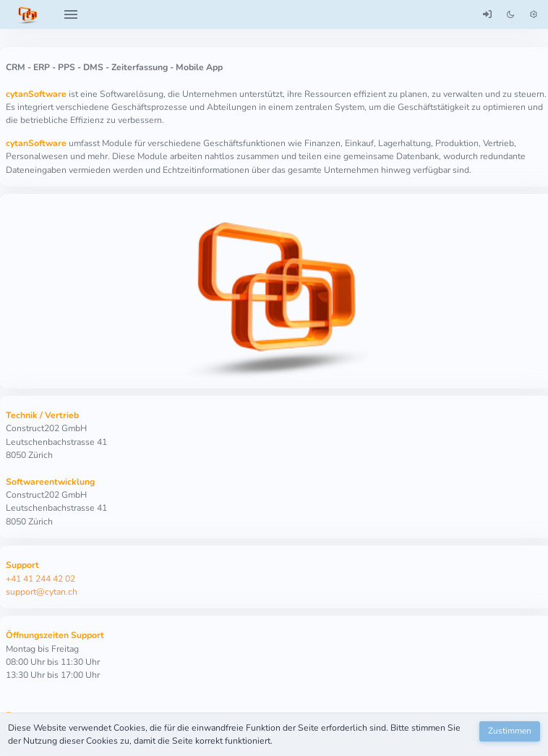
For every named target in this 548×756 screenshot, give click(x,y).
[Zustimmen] (510, 731)
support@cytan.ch (42, 592)
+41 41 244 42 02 (40, 579)
